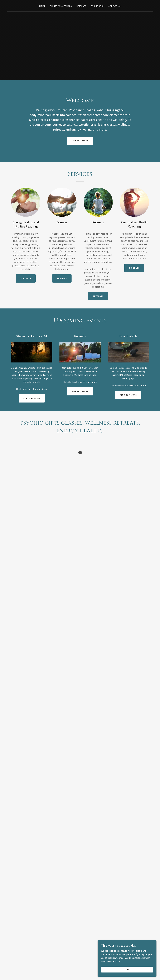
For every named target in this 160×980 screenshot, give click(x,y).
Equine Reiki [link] (97, 6)
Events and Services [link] (61, 6)
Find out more (80, 141)
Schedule (26, 278)
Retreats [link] (81, 6)
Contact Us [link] (115, 6)
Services (62, 278)
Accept (127, 969)
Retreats (98, 296)
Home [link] (42, 6)
